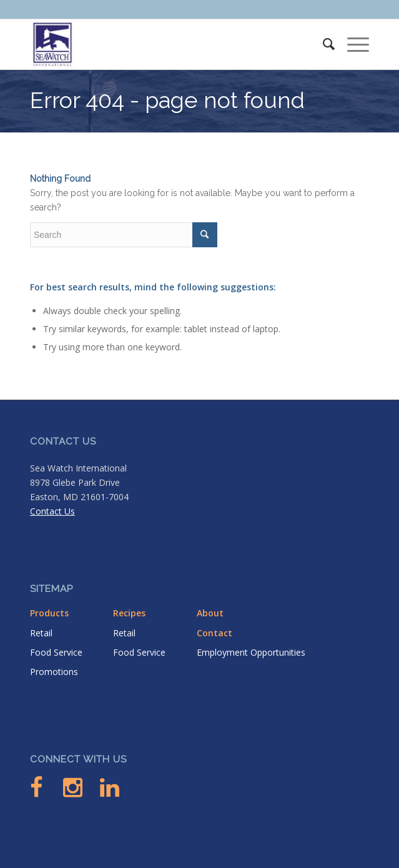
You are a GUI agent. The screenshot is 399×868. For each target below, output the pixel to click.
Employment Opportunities (251, 652)
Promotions (54, 672)
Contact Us (52, 511)
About (210, 613)
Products (49, 613)
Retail (41, 633)
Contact (214, 633)
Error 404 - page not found (167, 100)
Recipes (129, 613)
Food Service (56, 652)
